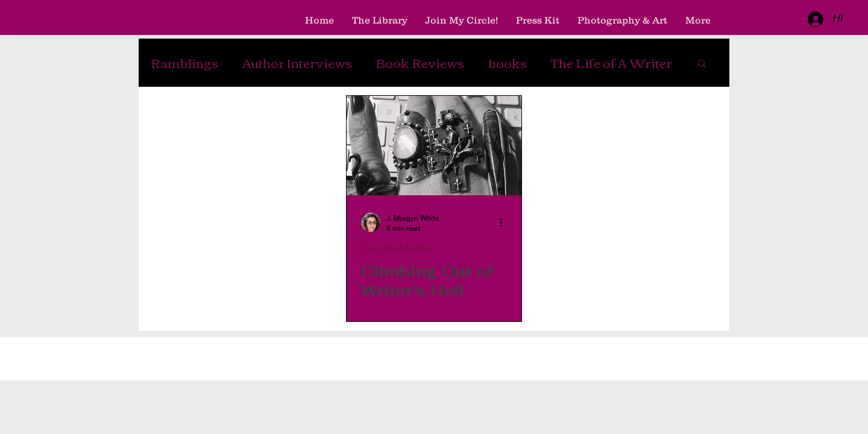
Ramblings (184, 63)
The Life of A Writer (612, 63)
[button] (702, 64)
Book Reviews (420, 63)
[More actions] (505, 222)
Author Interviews (297, 63)
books (508, 63)
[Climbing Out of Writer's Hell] (434, 146)
